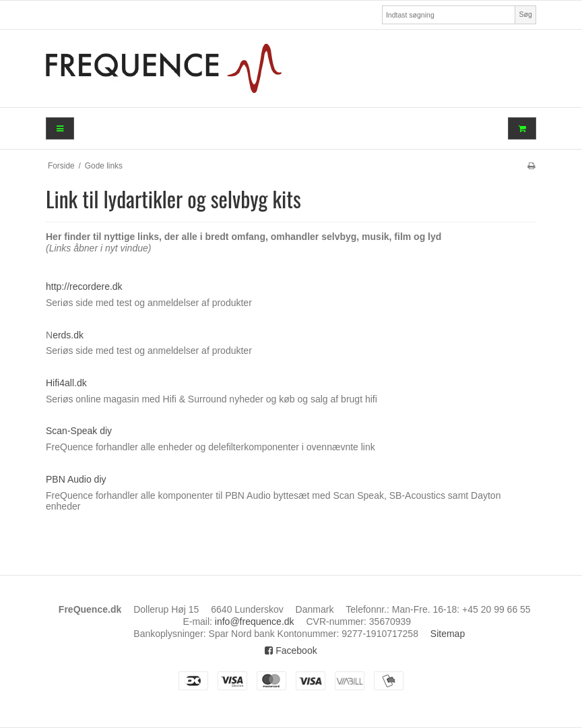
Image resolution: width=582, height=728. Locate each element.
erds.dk (68, 335)
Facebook (291, 650)
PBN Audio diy (76, 479)
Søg (525, 14)
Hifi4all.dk (66, 383)
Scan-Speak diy (79, 431)
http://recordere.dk (84, 286)
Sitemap (448, 634)
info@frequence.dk (255, 621)
